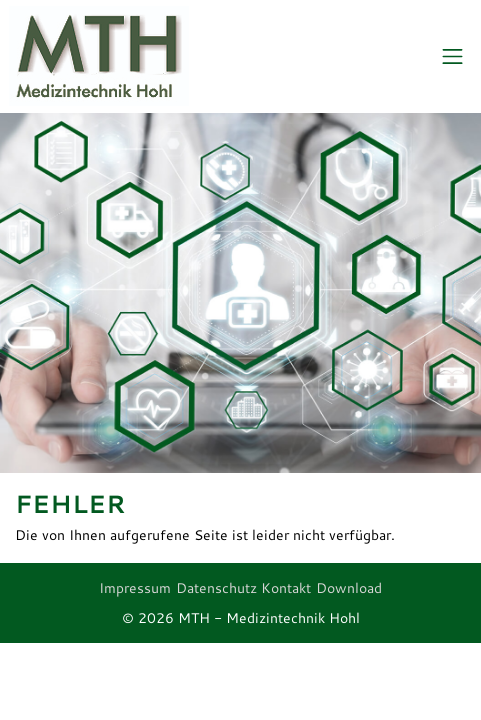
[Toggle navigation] (452, 57)
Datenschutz (216, 588)
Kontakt (286, 588)
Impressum (135, 588)
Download (349, 588)
